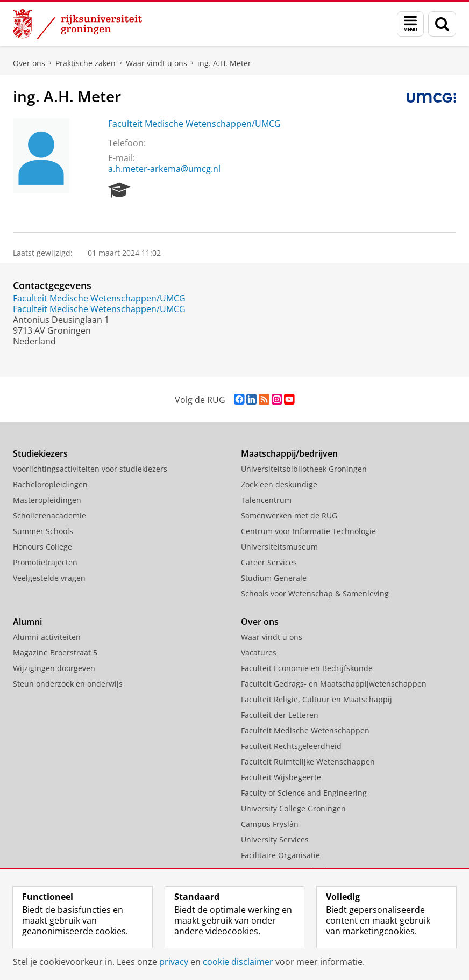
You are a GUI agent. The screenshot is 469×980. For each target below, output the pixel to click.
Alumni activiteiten (47, 637)
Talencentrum (266, 500)
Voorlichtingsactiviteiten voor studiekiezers (90, 469)
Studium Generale (274, 578)
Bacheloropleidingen (50, 484)
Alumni (27, 622)
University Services (275, 840)
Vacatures (259, 653)
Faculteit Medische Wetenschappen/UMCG (194, 124)
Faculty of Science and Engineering (304, 793)
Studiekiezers (40, 453)
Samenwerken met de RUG (289, 516)
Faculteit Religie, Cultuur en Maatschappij (317, 699)
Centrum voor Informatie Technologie (308, 531)
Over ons (29, 63)
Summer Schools (43, 531)
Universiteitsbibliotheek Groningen (304, 469)
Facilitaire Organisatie (280, 855)
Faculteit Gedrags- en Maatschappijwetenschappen (334, 684)
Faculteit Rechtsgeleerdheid (291, 746)
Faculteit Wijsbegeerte (281, 777)
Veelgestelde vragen (49, 578)
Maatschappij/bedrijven (289, 453)
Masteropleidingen (47, 500)
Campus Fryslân (270, 824)
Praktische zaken (86, 63)
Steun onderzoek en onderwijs (68, 684)
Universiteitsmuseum (279, 547)
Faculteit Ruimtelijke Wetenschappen (308, 762)
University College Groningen (293, 808)
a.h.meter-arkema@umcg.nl (164, 169)
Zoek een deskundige (279, 484)
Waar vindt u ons (157, 63)
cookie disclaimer (238, 962)
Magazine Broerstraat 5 (55, 653)
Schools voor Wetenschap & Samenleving (315, 593)
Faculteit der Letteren (280, 715)
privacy (174, 962)
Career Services (269, 562)
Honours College (42, 547)
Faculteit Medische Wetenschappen (305, 730)
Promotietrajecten (45, 562)
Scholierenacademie (49, 516)
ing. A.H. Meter (224, 63)
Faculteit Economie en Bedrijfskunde (307, 668)
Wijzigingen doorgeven (54, 668)
